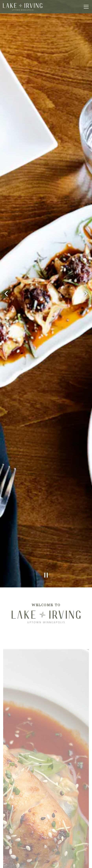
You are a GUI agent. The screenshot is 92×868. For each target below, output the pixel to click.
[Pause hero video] (46, 532)
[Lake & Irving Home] (23, 7)
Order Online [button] (46, 863)
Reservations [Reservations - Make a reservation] (46, 853)
